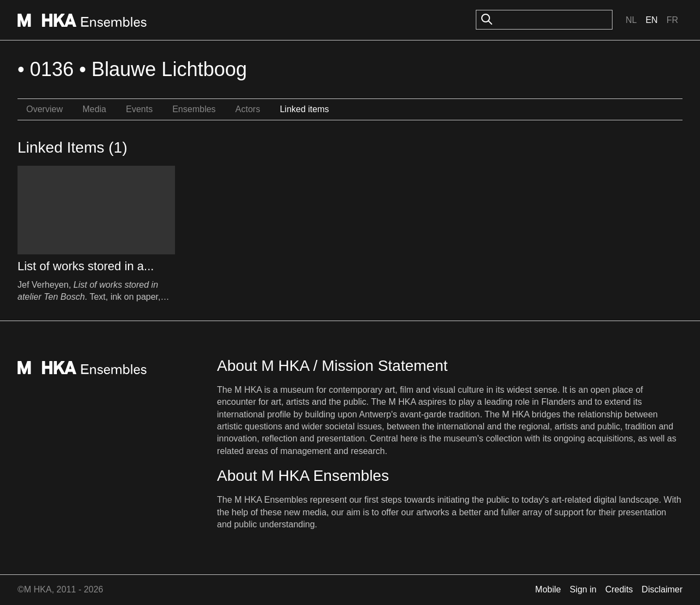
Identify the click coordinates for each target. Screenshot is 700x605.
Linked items (305, 109)
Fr (672, 20)
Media (95, 109)
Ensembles (194, 109)
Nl (631, 20)
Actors (247, 109)
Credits (619, 589)
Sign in (583, 589)
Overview (45, 109)
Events (139, 109)
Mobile (548, 589)
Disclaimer (662, 589)
